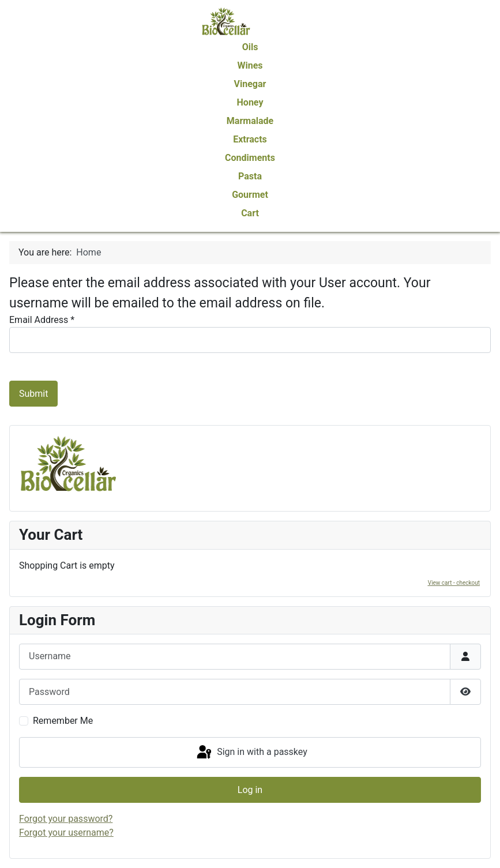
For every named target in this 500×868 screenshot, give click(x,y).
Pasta (250, 176)
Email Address (42, 320)
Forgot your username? (66, 833)
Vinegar (250, 84)
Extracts (250, 139)
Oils (250, 47)
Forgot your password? (66, 819)
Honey (250, 102)
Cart (250, 213)
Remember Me (63, 721)
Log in (250, 790)
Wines (250, 65)
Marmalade (250, 121)
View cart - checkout (454, 583)
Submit (33, 394)
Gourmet (250, 195)
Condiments (250, 158)
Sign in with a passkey (251, 753)
